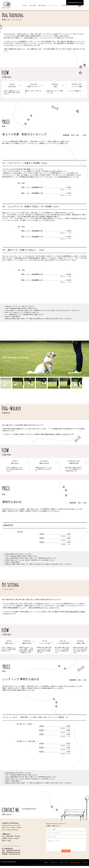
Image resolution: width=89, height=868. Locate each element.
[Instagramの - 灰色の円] (79, 5)
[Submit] (66, 851)
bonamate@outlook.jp (75, 2)
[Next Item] (86, 359)
